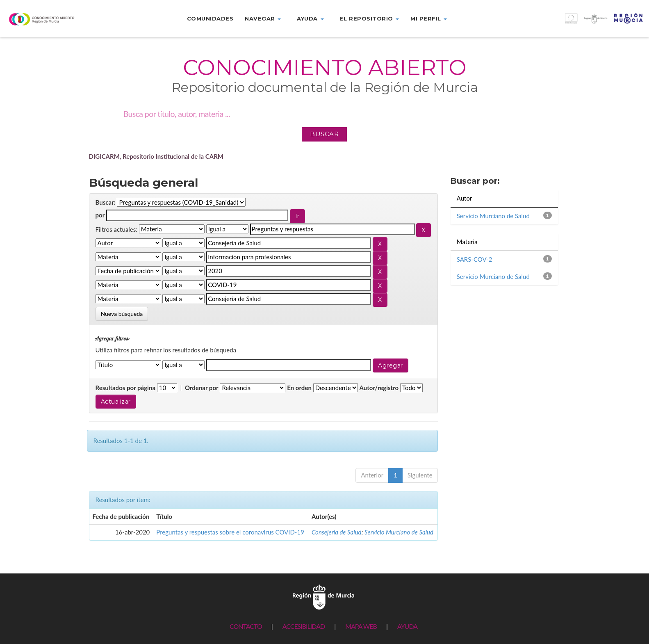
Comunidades (210, 18)
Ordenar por (202, 388)
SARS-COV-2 (475, 259)
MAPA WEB (361, 626)
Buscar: (106, 202)
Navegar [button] (263, 18)
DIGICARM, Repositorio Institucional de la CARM (156, 156)
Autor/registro (379, 388)
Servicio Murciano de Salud (399, 532)
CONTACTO (246, 626)
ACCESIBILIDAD (304, 626)
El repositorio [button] (369, 18)
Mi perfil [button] (429, 18)
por (100, 215)
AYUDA (407, 626)
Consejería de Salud (337, 532)
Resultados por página (126, 388)
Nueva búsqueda (122, 314)
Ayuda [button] (310, 18)
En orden (299, 388)
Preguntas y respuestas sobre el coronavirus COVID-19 (230, 532)
